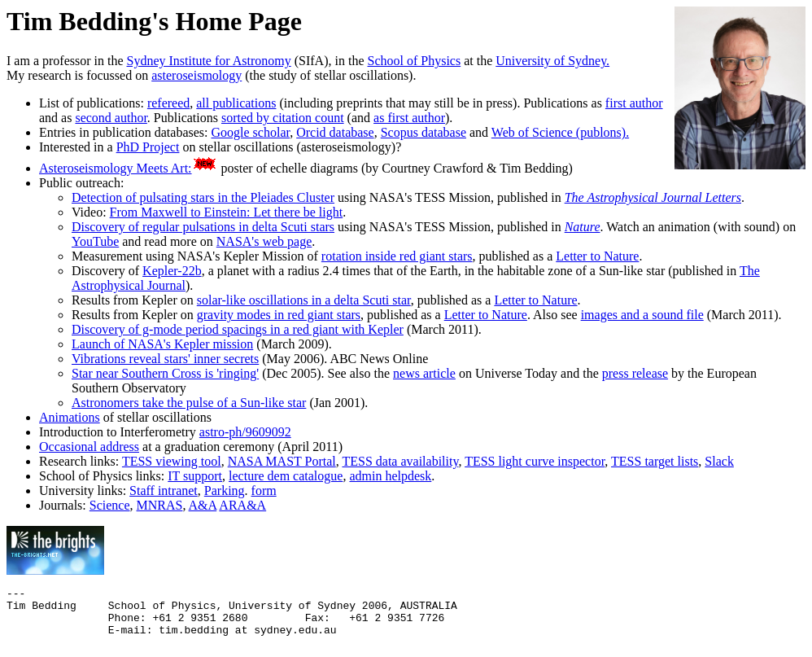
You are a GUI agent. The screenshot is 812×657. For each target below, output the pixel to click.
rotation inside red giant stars (397, 256)
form (264, 491)
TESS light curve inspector (535, 461)
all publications (236, 103)
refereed (168, 103)
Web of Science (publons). (560, 132)
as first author (409, 118)
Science (110, 505)
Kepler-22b (172, 271)
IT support (195, 476)
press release (635, 373)
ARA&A (242, 505)
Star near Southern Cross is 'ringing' (165, 373)
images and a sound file (642, 315)
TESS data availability (400, 461)
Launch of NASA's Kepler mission (162, 344)
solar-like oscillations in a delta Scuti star (304, 300)
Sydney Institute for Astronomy (209, 61)
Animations (70, 417)
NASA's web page (264, 241)
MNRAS (160, 505)
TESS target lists (655, 461)
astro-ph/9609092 (245, 432)
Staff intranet (164, 491)
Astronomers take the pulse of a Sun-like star (189, 403)
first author (634, 103)
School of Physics (415, 61)
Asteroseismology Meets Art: (116, 168)
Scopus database (423, 132)
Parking (225, 491)
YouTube (95, 241)
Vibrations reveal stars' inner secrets (165, 359)
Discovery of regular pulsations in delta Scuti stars (203, 227)
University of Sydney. (552, 61)
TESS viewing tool (172, 461)
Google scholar (251, 132)
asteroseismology (196, 75)
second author (111, 118)
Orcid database (335, 132)
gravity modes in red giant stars (279, 315)
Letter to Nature (597, 256)
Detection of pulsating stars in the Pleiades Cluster (203, 197)
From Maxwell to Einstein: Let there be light (227, 212)
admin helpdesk (390, 476)
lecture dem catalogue (286, 476)
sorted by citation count (283, 118)
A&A (203, 505)
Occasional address (89, 447)
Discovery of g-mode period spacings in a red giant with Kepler (238, 329)
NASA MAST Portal (282, 461)
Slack (719, 461)
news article (424, 373)
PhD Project (148, 147)
